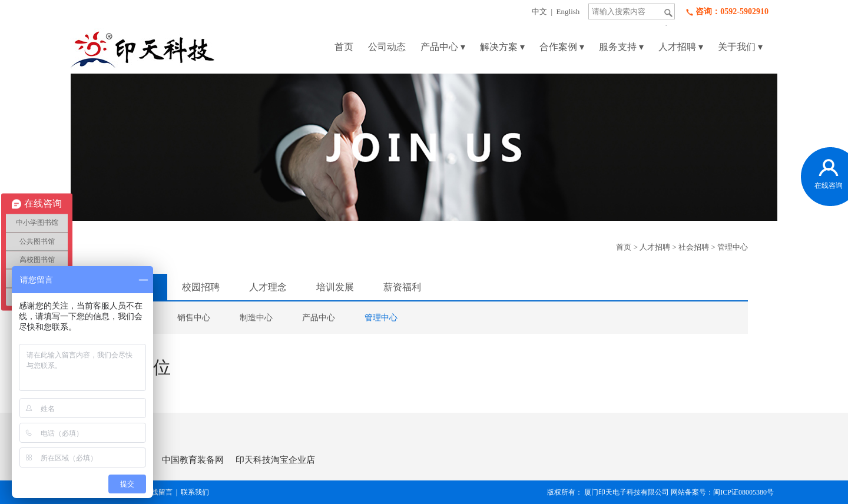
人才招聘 (681, 47)
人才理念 (268, 287)
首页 (344, 47)
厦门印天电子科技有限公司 (627, 492)
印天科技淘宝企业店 (275, 460)
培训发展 (335, 287)
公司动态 (387, 47)
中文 (539, 11)
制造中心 (256, 318)
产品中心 (443, 47)
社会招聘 (694, 247)
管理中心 (733, 247)
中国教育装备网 (193, 460)
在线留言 (158, 492)
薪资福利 (402, 287)
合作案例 (562, 47)
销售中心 (194, 318)
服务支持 (621, 47)
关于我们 (740, 47)
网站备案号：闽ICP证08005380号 (724, 492)
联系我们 (195, 492)
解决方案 (502, 47)
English (568, 11)
